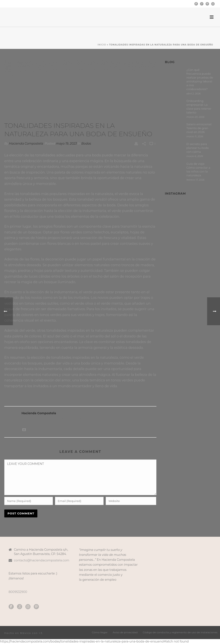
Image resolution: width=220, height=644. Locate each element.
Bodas (86, 144)
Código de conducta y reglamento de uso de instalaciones (180, 633)
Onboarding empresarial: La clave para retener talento (199, 107)
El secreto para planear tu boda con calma (198, 148)
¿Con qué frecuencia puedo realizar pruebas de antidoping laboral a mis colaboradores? (200, 79)
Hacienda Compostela (26, 144)
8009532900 (18, 592)
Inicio (102, 45)
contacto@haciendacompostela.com (42, 560)
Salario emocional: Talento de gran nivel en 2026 (199, 128)
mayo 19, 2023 (66, 144)
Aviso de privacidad (125, 633)
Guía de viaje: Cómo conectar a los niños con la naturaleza (198, 169)
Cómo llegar (100, 633)
